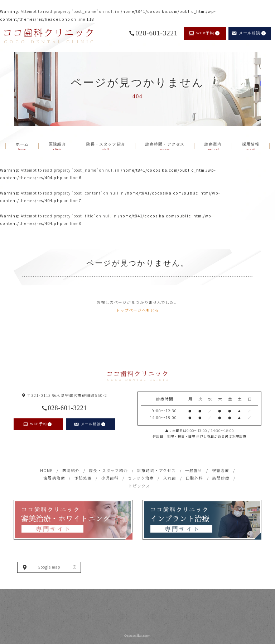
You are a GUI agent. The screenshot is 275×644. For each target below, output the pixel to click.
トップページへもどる (138, 310)
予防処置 (83, 478)
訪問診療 (221, 478)
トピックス (139, 486)
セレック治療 (141, 478)
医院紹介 (71, 470)
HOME (46, 470)
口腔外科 (194, 478)
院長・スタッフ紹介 (108, 470)
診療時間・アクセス (156, 470)
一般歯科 (194, 470)
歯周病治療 (54, 478)
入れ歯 (170, 478)
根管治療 (221, 470)
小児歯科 (110, 478)
